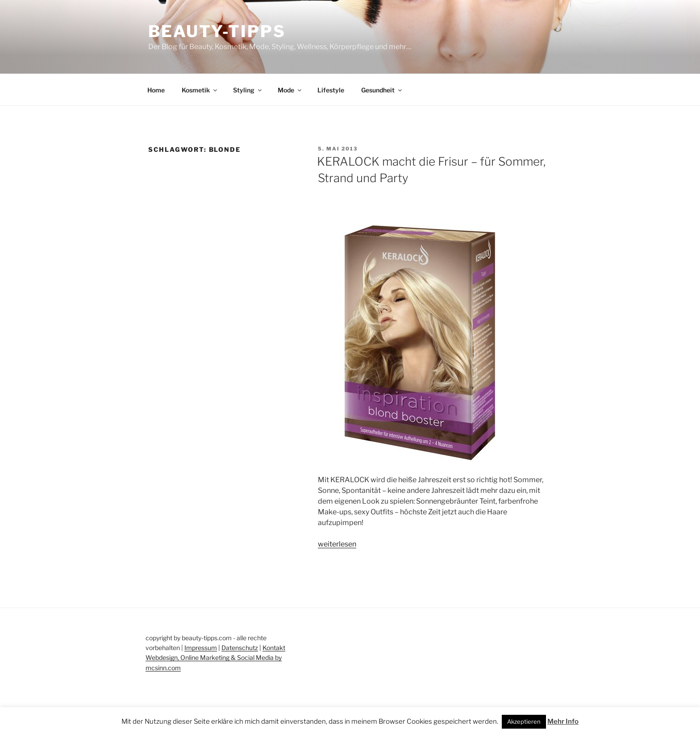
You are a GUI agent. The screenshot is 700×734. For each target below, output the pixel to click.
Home (156, 90)
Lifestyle (331, 90)
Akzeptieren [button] (524, 721)
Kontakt (274, 648)
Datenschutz (240, 648)
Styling (248, 90)
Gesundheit (382, 90)
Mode (290, 90)
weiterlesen (337, 544)
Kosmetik (200, 90)
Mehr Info (563, 721)
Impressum (201, 648)
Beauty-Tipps (217, 31)
